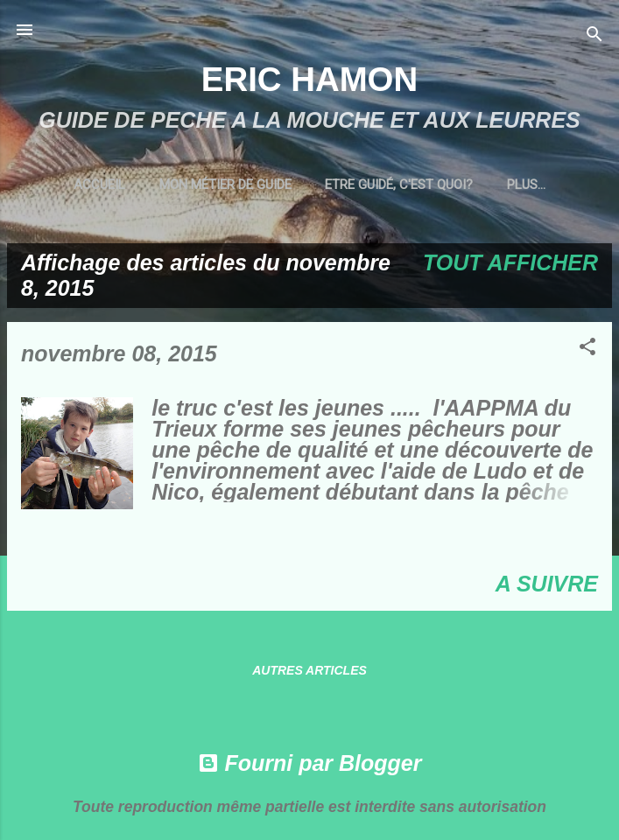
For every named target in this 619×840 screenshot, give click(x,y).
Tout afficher (510, 262)
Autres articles (309, 670)
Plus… (526, 185)
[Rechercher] (594, 35)
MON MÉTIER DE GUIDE (225, 185)
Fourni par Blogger (310, 763)
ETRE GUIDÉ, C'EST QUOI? (399, 185)
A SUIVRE (547, 584)
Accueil (99, 185)
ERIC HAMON (309, 79)
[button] (587, 348)
